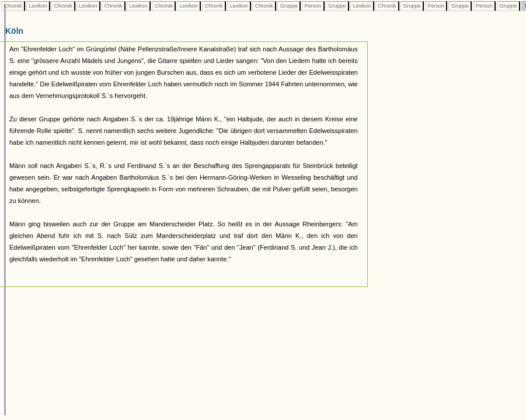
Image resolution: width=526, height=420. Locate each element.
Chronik (13, 6)
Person (313, 6)
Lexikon (38, 6)
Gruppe (289, 6)
